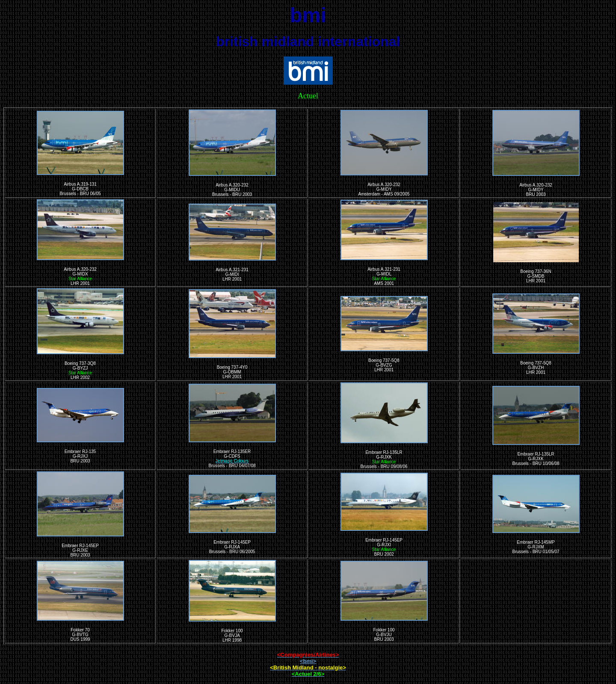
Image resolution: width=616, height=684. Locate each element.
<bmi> (308, 661)
